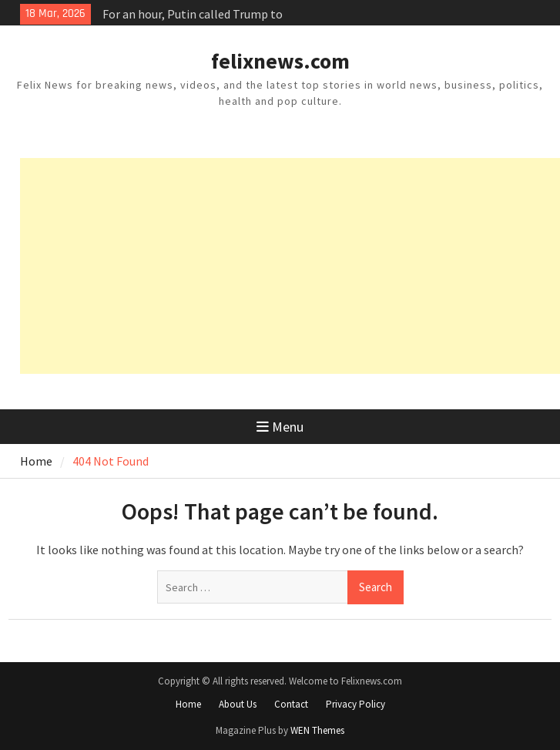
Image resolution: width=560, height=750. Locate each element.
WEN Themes (317, 730)
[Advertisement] (290, 266)
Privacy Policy (355, 704)
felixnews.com (280, 61)
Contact (291, 704)
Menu (280, 427)
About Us (238, 704)
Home (188, 704)
